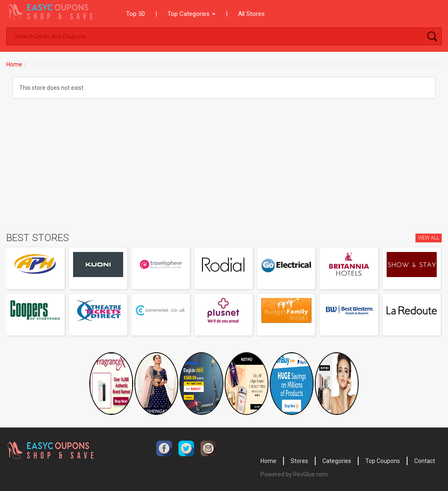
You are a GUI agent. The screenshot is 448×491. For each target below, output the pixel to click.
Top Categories (191, 14)
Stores (299, 461)
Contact (425, 461)
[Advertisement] (224, 170)
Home (14, 64)
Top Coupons (383, 461)
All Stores (251, 14)
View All (429, 238)
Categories (337, 461)
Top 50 (135, 14)
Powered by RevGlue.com (294, 474)
